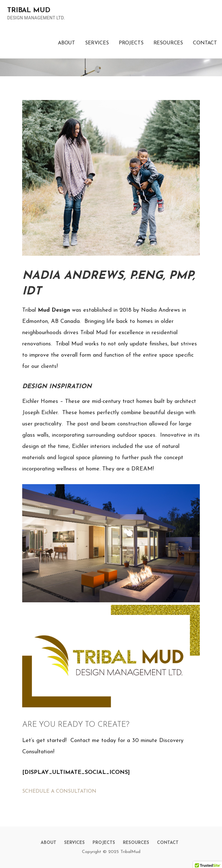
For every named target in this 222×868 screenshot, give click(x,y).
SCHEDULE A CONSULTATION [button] (59, 791)
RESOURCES (168, 43)
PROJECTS (131, 43)
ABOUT (66, 43)
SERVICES (97, 43)
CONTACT (205, 43)
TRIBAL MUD (29, 10)
